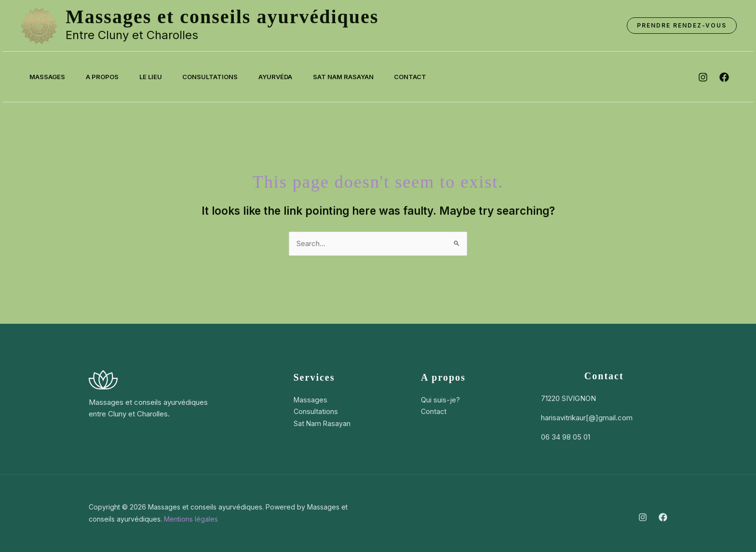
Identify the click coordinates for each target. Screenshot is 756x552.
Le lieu (157, 77)
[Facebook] (663, 517)
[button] (682, 26)
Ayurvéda (287, 77)
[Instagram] (643, 517)
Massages (49, 77)
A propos (106, 77)
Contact (427, 77)
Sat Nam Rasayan (357, 77)
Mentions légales (191, 519)
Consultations (219, 77)
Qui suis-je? (440, 400)
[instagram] (703, 77)
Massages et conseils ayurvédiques (222, 17)
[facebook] (724, 77)
